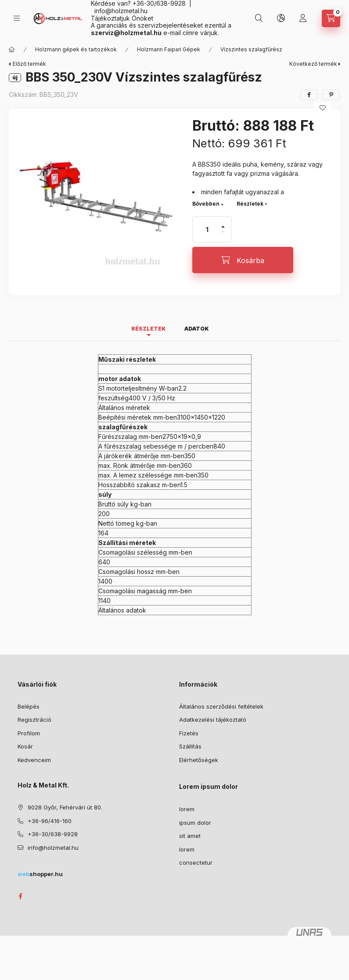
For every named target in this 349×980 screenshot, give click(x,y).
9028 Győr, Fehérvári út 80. (65, 807)
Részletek (250, 204)
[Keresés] (259, 18)
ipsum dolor (195, 823)
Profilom (29, 733)
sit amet (190, 836)
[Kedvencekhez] (323, 108)
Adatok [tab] (197, 329)
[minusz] (223, 236)
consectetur (196, 862)
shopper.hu (40, 874)
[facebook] (309, 95)
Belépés (29, 706)
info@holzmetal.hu (121, 11)
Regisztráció (34, 720)
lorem (187, 809)
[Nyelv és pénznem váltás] (281, 18)
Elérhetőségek (199, 760)
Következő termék (313, 64)
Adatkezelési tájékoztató (213, 720)
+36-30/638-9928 (53, 834)
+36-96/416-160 (50, 821)
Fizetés (189, 733)
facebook (20, 896)
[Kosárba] (243, 260)
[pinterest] (331, 95)
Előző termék (29, 64)
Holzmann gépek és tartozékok (76, 49)
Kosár (25, 746)
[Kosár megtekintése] (331, 18)
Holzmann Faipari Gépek (169, 49)
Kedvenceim (34, 760)
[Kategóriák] (17, 18)
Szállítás (190, 746)
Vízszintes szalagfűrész (251, 49)
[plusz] (223, 223)
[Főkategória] (12, 50)
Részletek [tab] (149, 329)
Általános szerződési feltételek (221, 706)
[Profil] (303, 18)
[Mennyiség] (207, 229)
